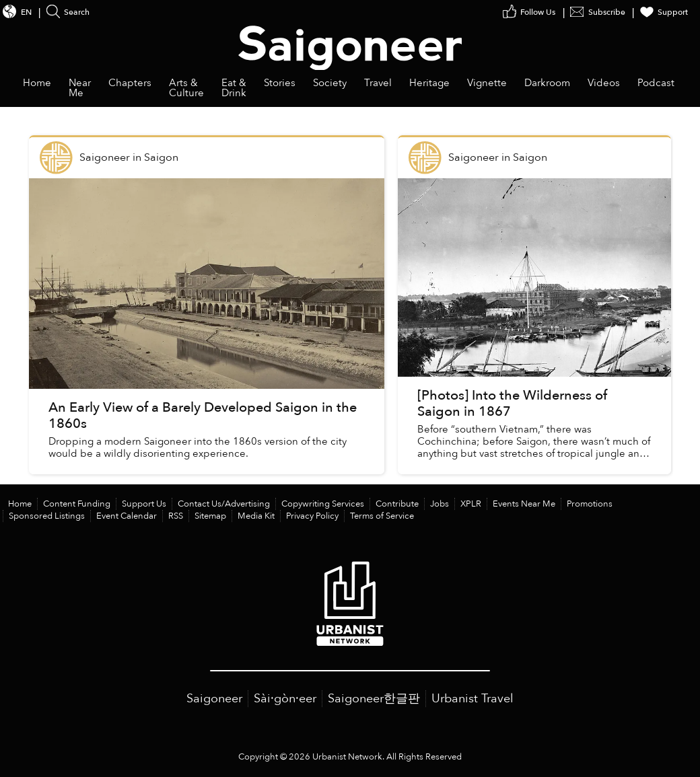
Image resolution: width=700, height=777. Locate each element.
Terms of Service (382, 516)
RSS (176, 516)
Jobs (440, 504)
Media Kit (256, 516)
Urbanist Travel (473, 699)
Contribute (397, 504)
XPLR (471, 504)
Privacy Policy (312, 516)
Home (20, 504)
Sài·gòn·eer (285, 699)
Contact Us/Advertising (224, 504)
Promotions (590, 504)
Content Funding (77, 504)
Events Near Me (524, 504)
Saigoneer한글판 (374, 699)
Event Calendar (127, 516)
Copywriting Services (323, 504)
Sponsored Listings (47, 516)
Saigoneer (214, 699)
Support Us (144, 504)
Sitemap (210, 516)
